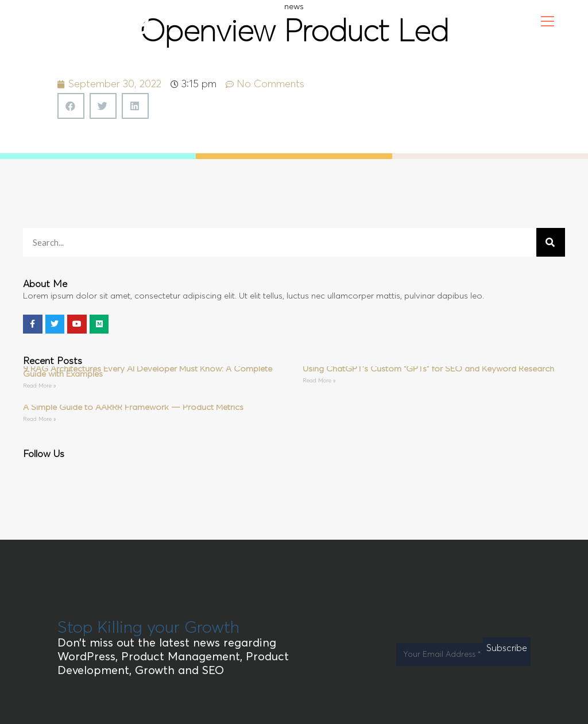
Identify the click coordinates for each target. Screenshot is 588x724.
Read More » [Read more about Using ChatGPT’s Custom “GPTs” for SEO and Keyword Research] (319, 381)
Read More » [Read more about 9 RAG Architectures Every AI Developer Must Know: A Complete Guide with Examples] (39, 386)
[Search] (551, 242)
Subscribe (507, 649)
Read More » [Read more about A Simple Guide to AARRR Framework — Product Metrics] (39, 419)
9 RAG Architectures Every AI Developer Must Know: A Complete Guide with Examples (148, 371)
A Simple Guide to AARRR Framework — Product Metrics (133, 407)
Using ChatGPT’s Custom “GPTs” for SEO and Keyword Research (428, 369)
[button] (71, 106)
